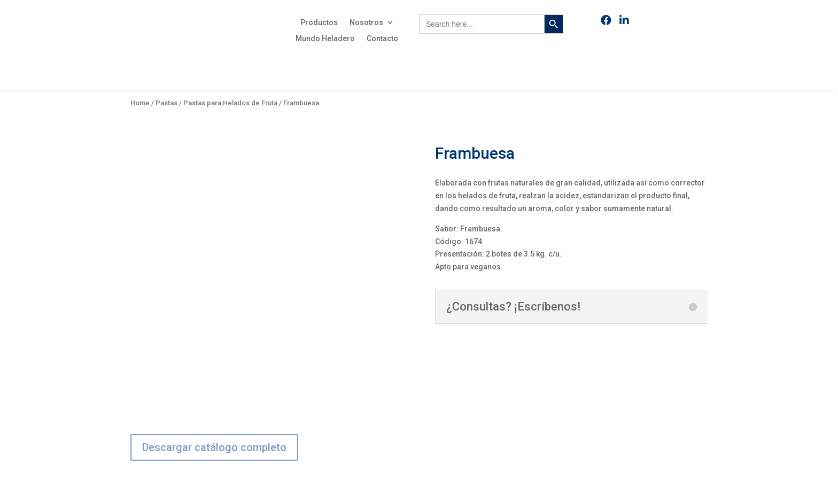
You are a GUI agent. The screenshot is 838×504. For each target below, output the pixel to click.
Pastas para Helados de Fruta (230, 103)
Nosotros (366, 23)
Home (140, 103)
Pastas (166, 103)
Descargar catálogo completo (214, 447)
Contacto (382, 39)
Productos (319, 23)
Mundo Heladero (325, 39)
